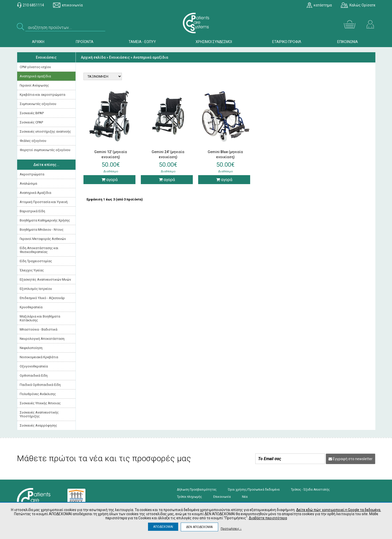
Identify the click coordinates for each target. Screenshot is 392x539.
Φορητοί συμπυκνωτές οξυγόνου (45, 150)
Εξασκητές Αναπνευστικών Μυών (45, 279)
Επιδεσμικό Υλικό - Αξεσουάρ (42, 298)
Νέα (245, 497)
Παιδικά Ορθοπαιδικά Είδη (40, 385)
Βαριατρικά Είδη (32, 211)
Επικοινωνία (222, 497)
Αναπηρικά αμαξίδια (35, 76)
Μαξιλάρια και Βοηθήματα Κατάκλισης (40, 318)
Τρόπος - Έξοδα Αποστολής (310, 490)
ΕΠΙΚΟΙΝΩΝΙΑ (348, 42)
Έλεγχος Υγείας (32, 270)
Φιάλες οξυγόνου (33, 141)
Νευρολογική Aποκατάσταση (42, 339)
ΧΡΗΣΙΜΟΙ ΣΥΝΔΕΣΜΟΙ (214, 42)
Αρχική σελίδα (93, 57)
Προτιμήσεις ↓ (231, 529)
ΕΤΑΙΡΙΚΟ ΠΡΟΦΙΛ (287, 42)
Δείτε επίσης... (46, 165)
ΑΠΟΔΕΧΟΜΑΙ (163, 527)
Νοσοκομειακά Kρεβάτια (39, 357)
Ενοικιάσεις (46, 57)
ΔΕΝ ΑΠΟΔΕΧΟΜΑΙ (199, 527)
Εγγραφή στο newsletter (351, 459)
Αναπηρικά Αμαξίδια (35, 193)
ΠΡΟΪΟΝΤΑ (85, 42)
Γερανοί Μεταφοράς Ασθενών (43, 239)
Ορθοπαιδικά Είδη (34, 376)
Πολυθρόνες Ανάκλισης (38, 394)
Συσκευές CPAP (31, 122)
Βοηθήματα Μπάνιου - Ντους (42, 230)
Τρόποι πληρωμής (189, 497)
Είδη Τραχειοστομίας (36, 261)
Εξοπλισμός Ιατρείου (36, 289)
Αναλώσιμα (28, 183)
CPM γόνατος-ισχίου (35, 67)
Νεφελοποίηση (31, 348)
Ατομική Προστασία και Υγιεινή (44, 202)
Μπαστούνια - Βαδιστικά (39, 329)
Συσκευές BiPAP (32, 113)
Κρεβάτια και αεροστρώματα (43, 95)
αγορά (109, 180)
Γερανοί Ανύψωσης (34, 85)
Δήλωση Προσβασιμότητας (197, 490)
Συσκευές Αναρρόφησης (38, 425)
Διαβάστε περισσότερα (268, 518)
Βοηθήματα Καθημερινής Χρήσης (45, 220)
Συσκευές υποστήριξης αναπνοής (45, 131)
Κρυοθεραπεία (31, 307)
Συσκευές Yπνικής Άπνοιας (40, 403)
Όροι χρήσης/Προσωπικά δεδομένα (254, 490)
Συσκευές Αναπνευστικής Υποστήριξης (39, 414)
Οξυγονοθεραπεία (34, 366)
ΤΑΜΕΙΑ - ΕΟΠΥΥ (142, 42)
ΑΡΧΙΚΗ (38, 42)
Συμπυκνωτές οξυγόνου (38, 104)
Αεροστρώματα (32, 174)
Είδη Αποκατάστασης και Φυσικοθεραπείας (39, 250)
